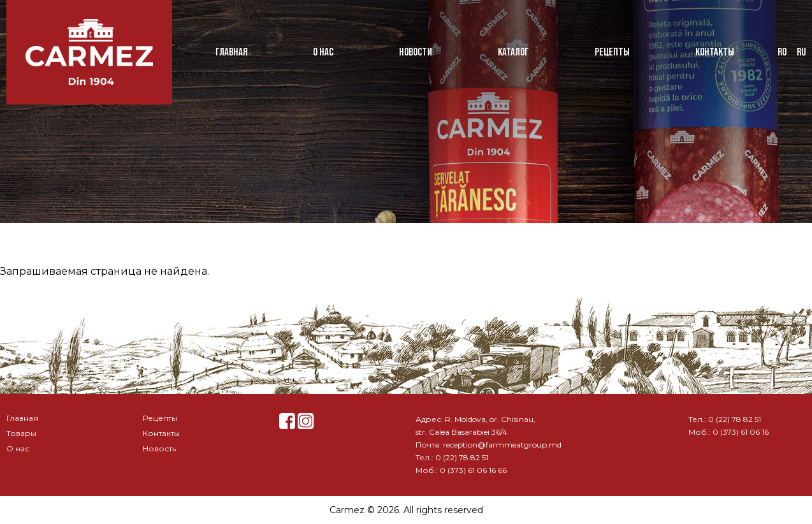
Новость (159, 448)
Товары (21, 433)
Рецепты (612, 52)
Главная (231, 52)
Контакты (715, 52)
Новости (416, 52)
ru (801, 52)
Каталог (513, 52)
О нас (323, 52)
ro (782, 52)
